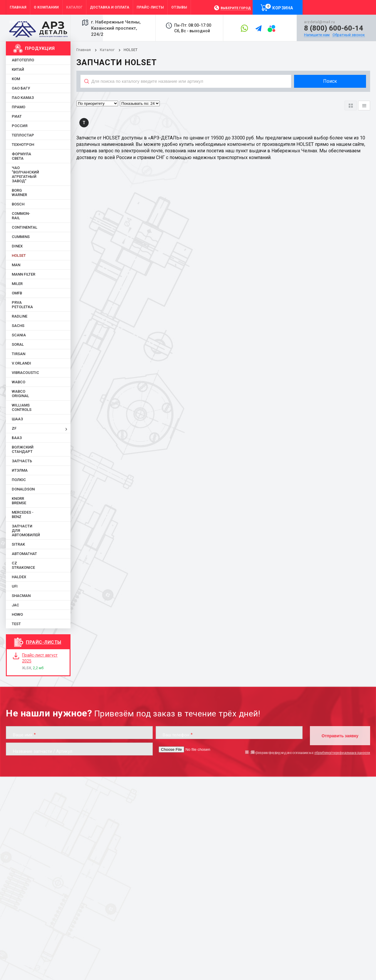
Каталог (108, 50)
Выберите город (236, 8)
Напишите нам (317, 35)
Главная (84, 50)
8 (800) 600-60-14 (334, 28)
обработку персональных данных (342, 753)
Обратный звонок (349, 35)
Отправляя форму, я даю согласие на (310, 753)
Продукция (40, 48)
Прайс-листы (44, 642)
